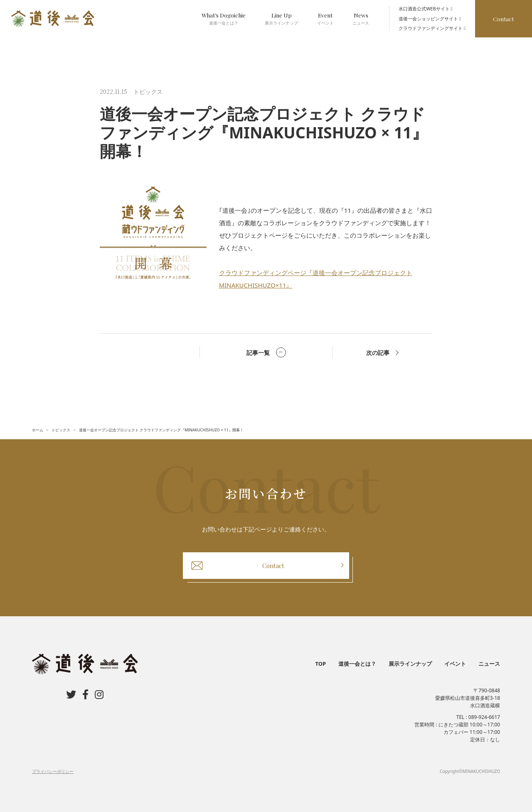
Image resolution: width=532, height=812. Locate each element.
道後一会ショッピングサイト (430, 18)
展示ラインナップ (410, 664)
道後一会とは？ (357, 664)
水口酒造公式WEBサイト (425, 9)
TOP (321, 664)
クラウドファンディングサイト (432, 28)
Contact (503, 19)
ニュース (489, 664)
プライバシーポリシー (53, 771)
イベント (455, 664)
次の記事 (382, 353)
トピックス (148, 92)
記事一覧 (266, 352)
